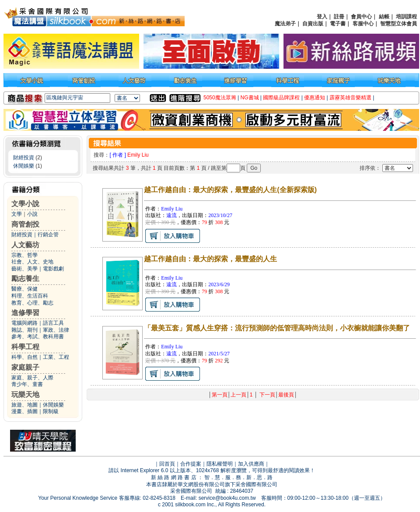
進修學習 (25, 313)
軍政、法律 (56, 330)
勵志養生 (25, 279)
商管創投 (25, 224)
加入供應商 (251, 464)
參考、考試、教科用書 (38, 337)
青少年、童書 (27, 384)
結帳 (384, 17)
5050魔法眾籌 (220, 98)
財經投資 (24, 158)
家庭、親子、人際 (32, 378)
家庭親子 (25, 367)
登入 (322, 17)
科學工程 (25, 347)
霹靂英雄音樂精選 (350, 98)
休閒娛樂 (24, 166)
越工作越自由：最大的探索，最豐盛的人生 (210, 259)
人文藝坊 (25, 245)
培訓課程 (406, 17)
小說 (32, 214)
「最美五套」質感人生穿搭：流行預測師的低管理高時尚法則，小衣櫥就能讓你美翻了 (277, 328)
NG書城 (250, 98)
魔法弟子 (285, 24)
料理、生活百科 (30, 296)
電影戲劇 (53, 269)
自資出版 (313, 24)
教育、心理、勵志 (32, 303)
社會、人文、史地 (32, 262)
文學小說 (25, 204)
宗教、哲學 (24, 255)
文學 (17, 214)
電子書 (338, 24)
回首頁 (167, 464)
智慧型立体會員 (399, 24)
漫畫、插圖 (24, 411)
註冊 (339, 17)
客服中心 (363, 24)
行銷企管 (48, 235)
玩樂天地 (25, 395)
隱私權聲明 (220, 464)
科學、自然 (24, 357)
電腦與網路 (24, 323)
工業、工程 (56, 357)
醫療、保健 (24, 289)
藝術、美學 (24, 269)
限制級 (51, 411)
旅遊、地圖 (24, 405)
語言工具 (53, 323)
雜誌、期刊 (24, 330)
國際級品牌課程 (281, 98)
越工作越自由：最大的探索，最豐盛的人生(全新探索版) (230, 190)
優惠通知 (315, 98)
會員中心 (361, 17)
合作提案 (191, 464)
